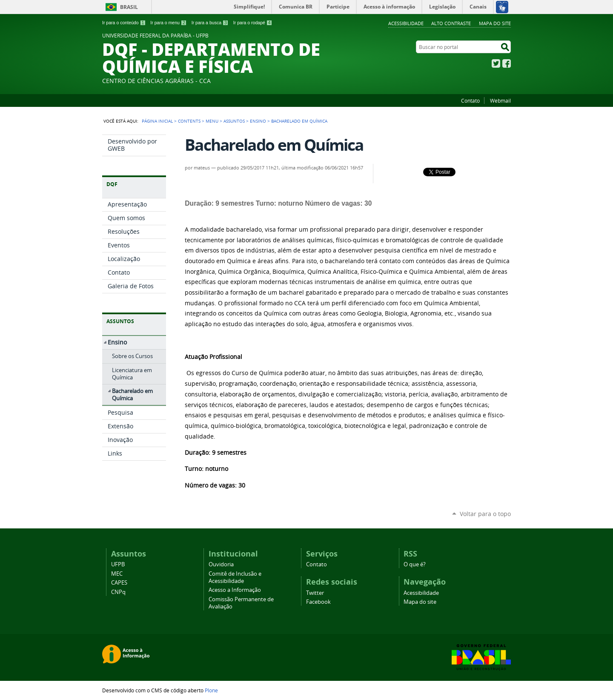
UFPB (118, 564)
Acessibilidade (406, 23)
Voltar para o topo (485, 514)
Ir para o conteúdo (124, 23)
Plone (211, 690)
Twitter (496, 63)
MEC (117, 574)
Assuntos (234, 121)
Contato (470, 100)
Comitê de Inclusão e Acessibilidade (235, 577)
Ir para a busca (210, 23)
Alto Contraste (451, 23)
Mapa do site (495, 23)
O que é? (415, 564)
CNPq (118, 592)
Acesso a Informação (235, 590)
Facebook (507, 63)
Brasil (129, 7)
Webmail (500, 100)
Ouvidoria (221, 564)
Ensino (258, 121)
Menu (212, 121)
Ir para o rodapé (253, 23)
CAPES (119, 583)
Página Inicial (157, 121)
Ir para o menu (168, 23)
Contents (189, 121)
